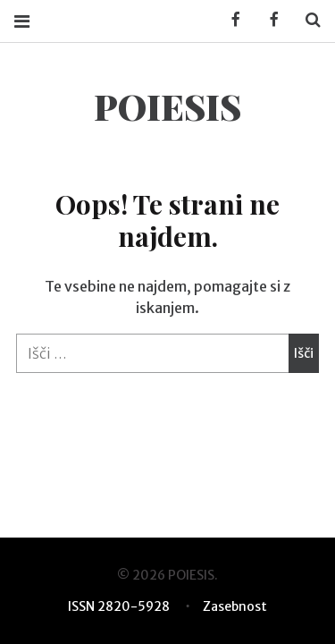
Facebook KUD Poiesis (230, 20)
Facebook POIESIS (268, 20)
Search (306, 20)
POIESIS (167, 106)
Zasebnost (235, 606)
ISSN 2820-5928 (119, 606)
